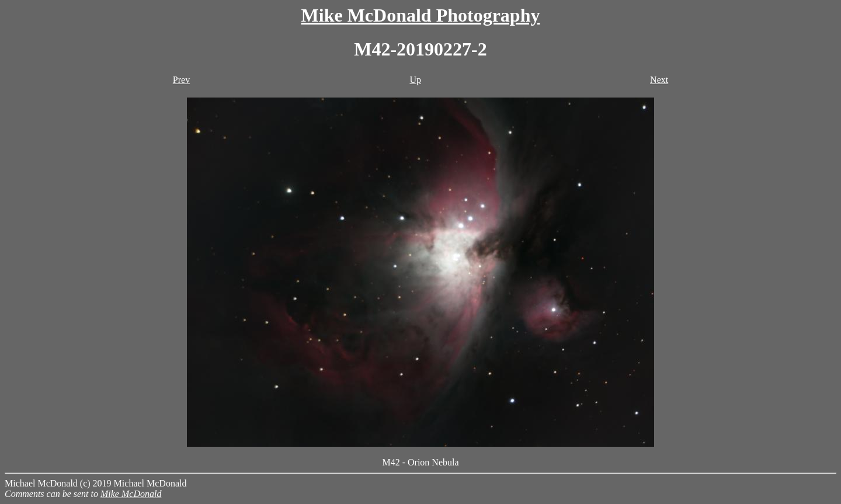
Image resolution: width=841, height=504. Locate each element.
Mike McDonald (131, 494)
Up (415, 80)
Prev (181, 80)
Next (659, 80)
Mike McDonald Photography (421, 15)
